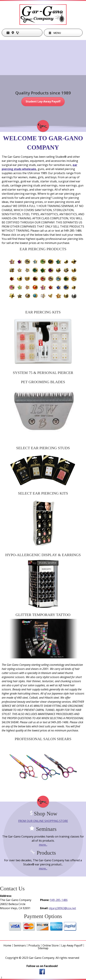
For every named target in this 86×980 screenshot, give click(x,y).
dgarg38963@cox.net (63, 908)
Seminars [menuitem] (20, 945)
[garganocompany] (43, 15)
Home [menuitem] (7, 945)
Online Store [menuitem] (51, 945)
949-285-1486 (59, 900)
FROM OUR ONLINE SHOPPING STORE (43, 821)
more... (43, 845)
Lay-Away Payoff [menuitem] (72, 945)
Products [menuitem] (34, 945)
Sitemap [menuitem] (43, 948)
